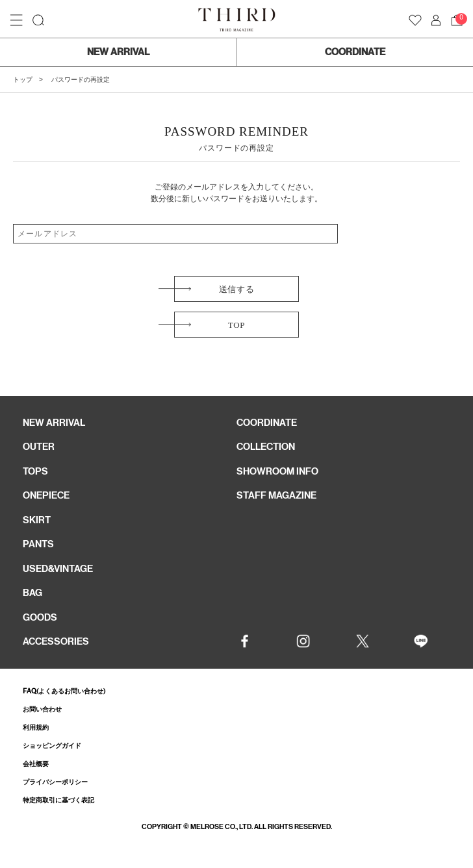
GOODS (40, 617)
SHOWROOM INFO (277, 471)
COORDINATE (355, 52)
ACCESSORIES (56, 641)
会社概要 (36, 764)
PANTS (38, 544)
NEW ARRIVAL (118, 52)
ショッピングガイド (52, 746)
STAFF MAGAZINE (276, 495)
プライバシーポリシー (55, 782)
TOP (236, 325)
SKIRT (37, 520)
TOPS (35, 471)
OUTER (39, 447)
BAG (32, 593)
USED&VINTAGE (58, 569)
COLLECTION (266, 447)
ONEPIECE (46, 495)
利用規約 (36, 727)
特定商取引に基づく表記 (58, 800)
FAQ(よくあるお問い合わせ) (64, 691)
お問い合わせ (42, 709)
